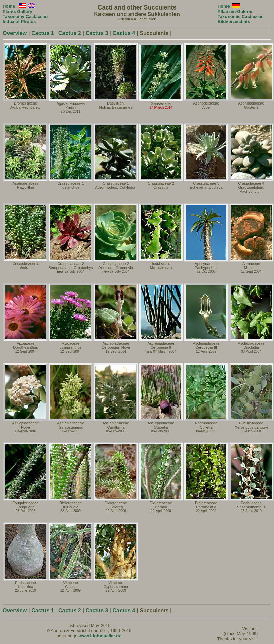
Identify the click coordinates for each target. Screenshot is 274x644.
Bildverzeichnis (234, 22)
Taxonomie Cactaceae (241, 16)
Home (224, 6)
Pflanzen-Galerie (235, 11)
